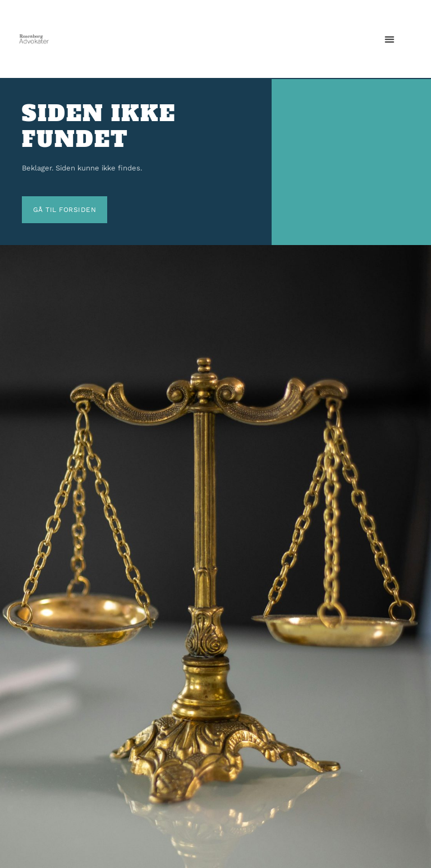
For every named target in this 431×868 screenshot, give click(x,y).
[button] (389, 39)
